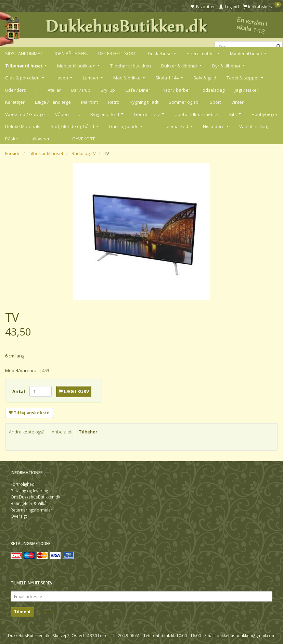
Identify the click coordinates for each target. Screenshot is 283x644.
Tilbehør (88, 432)
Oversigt (19, 516)
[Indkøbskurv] (262, 6)
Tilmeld (22, 612)
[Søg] (279, 47)
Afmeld (46, 612)
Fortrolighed (23, 484)
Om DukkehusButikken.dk (35, 497)
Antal (19, 391)
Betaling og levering (29, 491)
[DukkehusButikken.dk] (141, 29)
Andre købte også (27, 432)
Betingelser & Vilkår (29, 503)
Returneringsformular (31, 510)
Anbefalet (62, 432)
